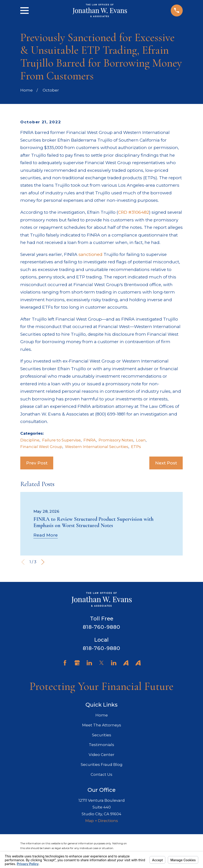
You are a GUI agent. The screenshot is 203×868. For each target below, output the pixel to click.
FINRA (90, 440)
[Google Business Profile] (77, 663)
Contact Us (101, 774)
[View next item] (43, 562)
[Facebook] (65, 663)
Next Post (166, 463)
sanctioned (90, 254)
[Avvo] (126, 663)
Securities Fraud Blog (102, 765)
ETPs (136, 447)
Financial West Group (41, 447)
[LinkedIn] (89, 663)
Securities (102, 735)
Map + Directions (102, 821)
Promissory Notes (116, 440)
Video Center (101, 755)
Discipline (30, 440)
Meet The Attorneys (102, 725)
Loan (141, 440)
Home (102, 715)
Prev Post (37, 463)
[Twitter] (101, 663)
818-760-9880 (102, 627)
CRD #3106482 (134, 212)
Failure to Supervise (61, 440)
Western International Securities (97, 447)
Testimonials (101, 745)
